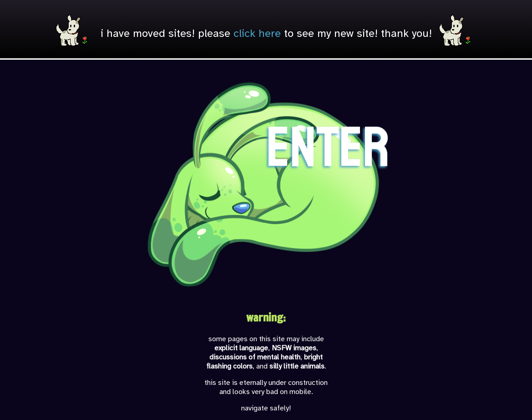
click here (257, 33)
